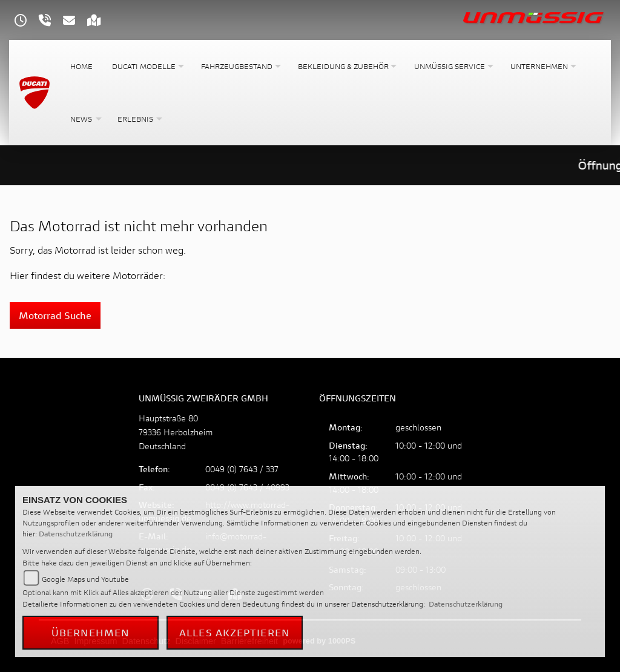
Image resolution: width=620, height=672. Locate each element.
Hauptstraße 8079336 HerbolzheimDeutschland (176, 432)
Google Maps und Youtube (85, 579)
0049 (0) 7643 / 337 (242, 469)
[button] (147, 66)
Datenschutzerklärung (76, 534)
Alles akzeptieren (235, 632)
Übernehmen (91, 632)
